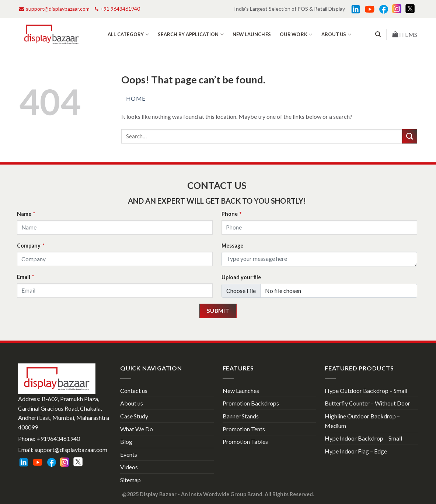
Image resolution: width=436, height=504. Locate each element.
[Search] (378, 34)
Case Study (134, 416)
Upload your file (241, 277)
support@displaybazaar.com (54, 9)
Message (232, 246)
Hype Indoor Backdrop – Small (363, 438)
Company (31, 246)
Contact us (134, 391)
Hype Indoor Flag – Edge (356, 451)
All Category (128, 34)
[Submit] (409, 136)
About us (336, 34)
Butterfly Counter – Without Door (367, 403)
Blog (126, 441)
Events (129, 454)
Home (136, 98)
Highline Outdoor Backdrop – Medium (362, 421)
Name (26, 214)
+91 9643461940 (117, 9)
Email (25, 277)
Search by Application (191, 34)
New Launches (252, 34)
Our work (296, 34)
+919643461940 (58, 439)
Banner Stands (241, 416)
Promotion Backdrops (251, 403)
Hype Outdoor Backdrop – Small (366, 391)
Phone (231, 214)
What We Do (137, 429)
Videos (129, 467)
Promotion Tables (245, 441)
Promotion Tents (244, 429)
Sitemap (130, 480)
